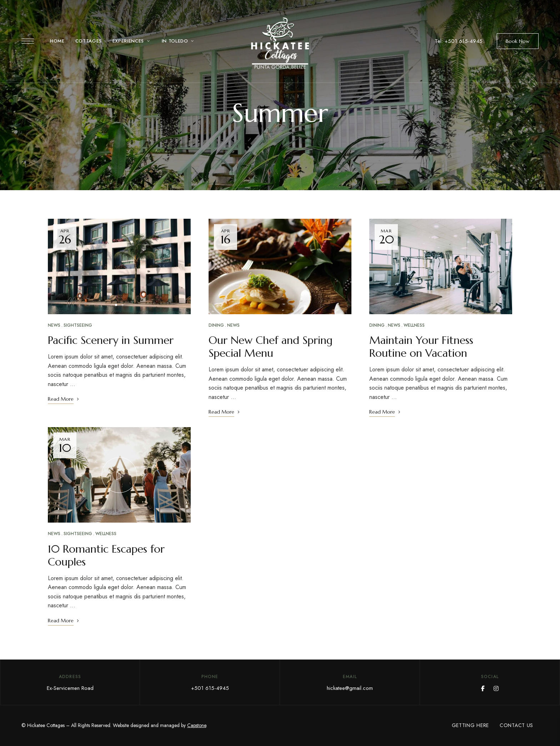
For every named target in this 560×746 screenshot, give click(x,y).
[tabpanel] (119, 267)
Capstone (197, 725)
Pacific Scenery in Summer (111, 340)
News (54, 325)
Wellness (106, 534)
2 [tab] (122, 305)
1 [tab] (116, 305)
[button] (518, 41)
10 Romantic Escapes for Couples (106, 555)
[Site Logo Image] (280, 43)
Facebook (483, 688)
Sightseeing (78, 325)
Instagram (496, 688)
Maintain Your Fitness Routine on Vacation (421, 347)
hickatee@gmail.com (350, 688)
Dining (216, 325)
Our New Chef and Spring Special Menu (271, 347)
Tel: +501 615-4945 (459, 41)
